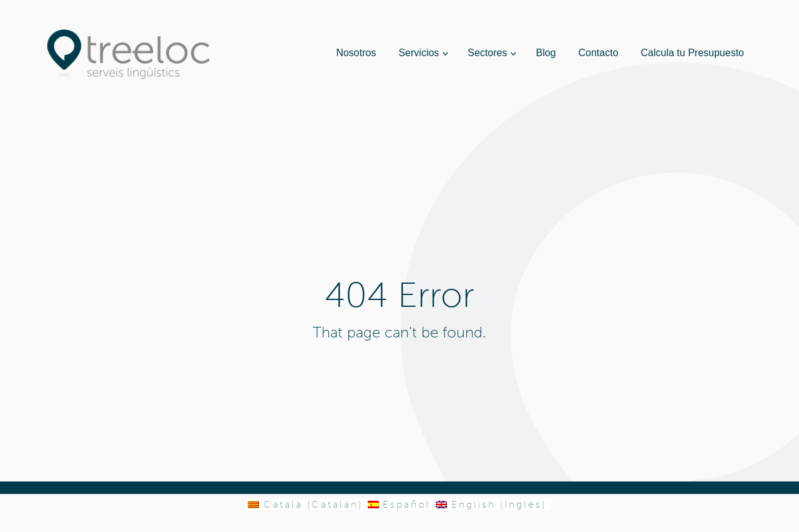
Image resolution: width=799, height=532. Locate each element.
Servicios (419, 53)
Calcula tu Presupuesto (693, 53)
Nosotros (356, 53)
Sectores (487, 53)
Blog (546, 53)
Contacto (599, 53)
